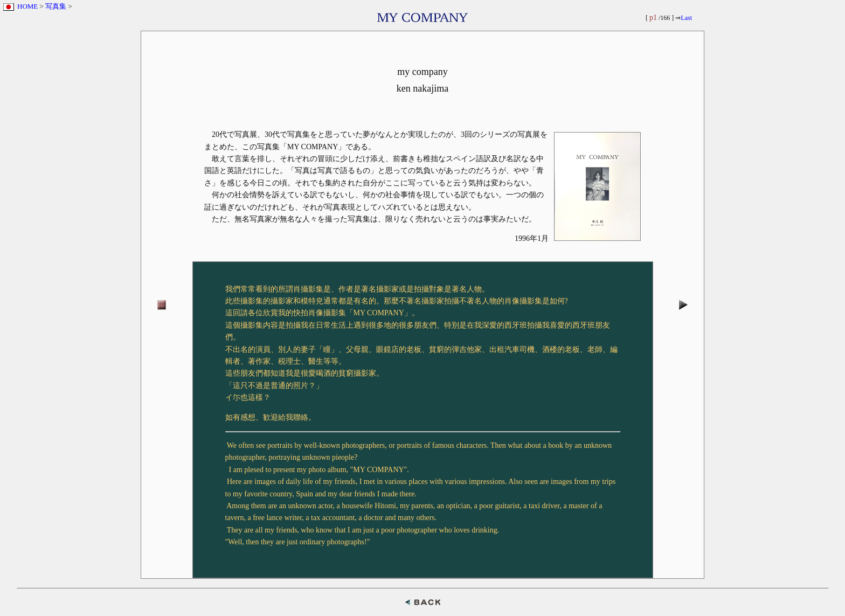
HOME (27, 6)
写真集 (56, 6)
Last (686, 18)
